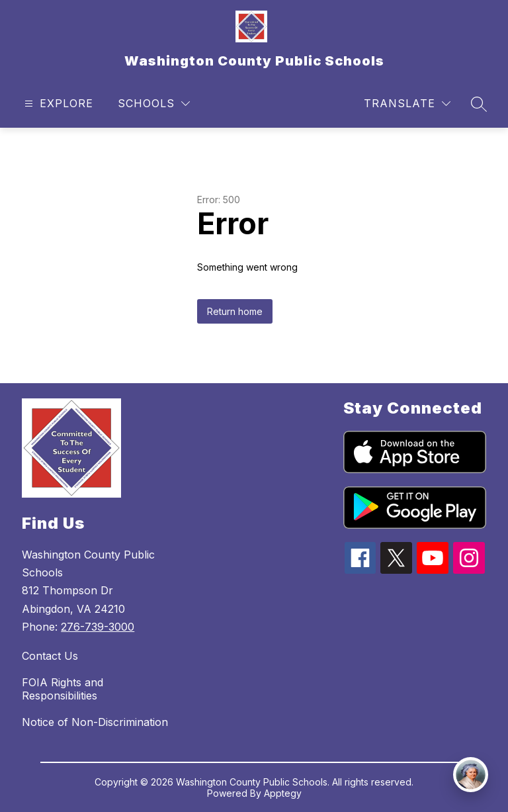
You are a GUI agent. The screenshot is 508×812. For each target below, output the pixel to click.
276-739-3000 (98, 627)
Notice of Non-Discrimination (95, 722)
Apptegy (283, 793)
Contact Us (50, 656)
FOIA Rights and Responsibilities (63, 689)
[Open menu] (57, 104)
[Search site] (479, 104)
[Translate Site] (407, 104)
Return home (235, 311)
